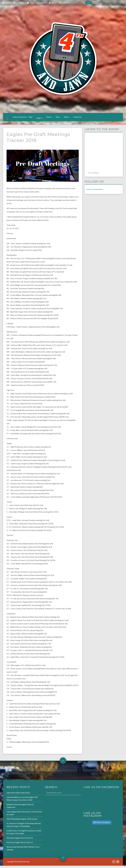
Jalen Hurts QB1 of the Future (18, 795)
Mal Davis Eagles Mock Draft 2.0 (20, 840)
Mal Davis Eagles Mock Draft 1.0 (20, 845)
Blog (54, 3)
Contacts (66, 3)
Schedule (20, 3)
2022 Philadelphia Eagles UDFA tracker (22, 821)
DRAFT (41, 118)
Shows (51, 118)
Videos (43, 3)
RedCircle (97, 175)
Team (32, 3)
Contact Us (79, 118)
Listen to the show (22, 118)
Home (8, 3)
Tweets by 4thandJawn (95, 192)
